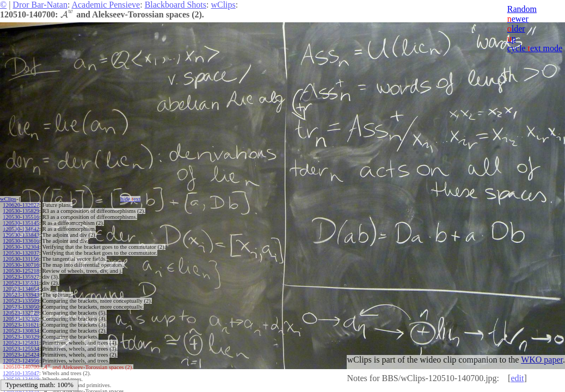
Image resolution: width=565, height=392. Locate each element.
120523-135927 (21, 277)
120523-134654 (21, 289)
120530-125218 (21, 271)
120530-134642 (21, 229)
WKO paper (542, 360)
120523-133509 (21, 301)
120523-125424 (21, 355)
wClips (223, 5)
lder (516, 29)
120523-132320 (21, 319)
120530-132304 (21, 247)
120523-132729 (21, 313)
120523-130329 (21, 337)
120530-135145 (21, 223)
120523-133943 (21, 295)
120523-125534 (21, 349)
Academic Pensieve (106, 5)
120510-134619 (21, 379)
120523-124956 (21, 361)
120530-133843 (21, 235)
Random (522, 9)
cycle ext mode (535, 48)
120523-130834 (21, 331)
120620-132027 (21, 205)
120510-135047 (21, 373)
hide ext (130, 199)
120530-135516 (21, 217)
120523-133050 (21, 307)
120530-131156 (21, 259)
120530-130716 (21, 265)
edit (517, 378)
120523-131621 (21, 325)
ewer (518, 19)
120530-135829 (21, 211)
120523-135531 (21, 283)
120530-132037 (21, 253)
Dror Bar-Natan (40, 5)
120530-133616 (21, 241)
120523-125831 (21, 343)
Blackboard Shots (176, 5)
